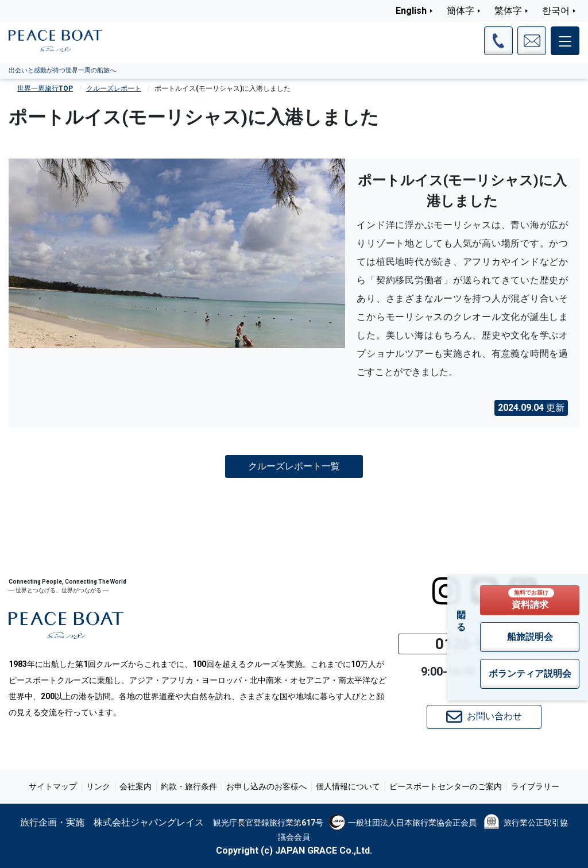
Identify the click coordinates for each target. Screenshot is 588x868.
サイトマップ (53, 786)
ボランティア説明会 (530, 674)
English (411, 11)
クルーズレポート (114, 88)
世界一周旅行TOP (45, 88)
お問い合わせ (484, 717)
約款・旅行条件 (189, 786)
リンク (98, 786)
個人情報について (348, 786)
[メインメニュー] (565, 41)
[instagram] (446, 591)
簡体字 (461, 11)
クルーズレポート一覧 (294, 466)
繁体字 (508, 11)
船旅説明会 (530, 637)
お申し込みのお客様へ (266, 786)
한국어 (556, 11)
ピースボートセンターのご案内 (446, 786)
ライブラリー (535, 786)
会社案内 (136, 786)
